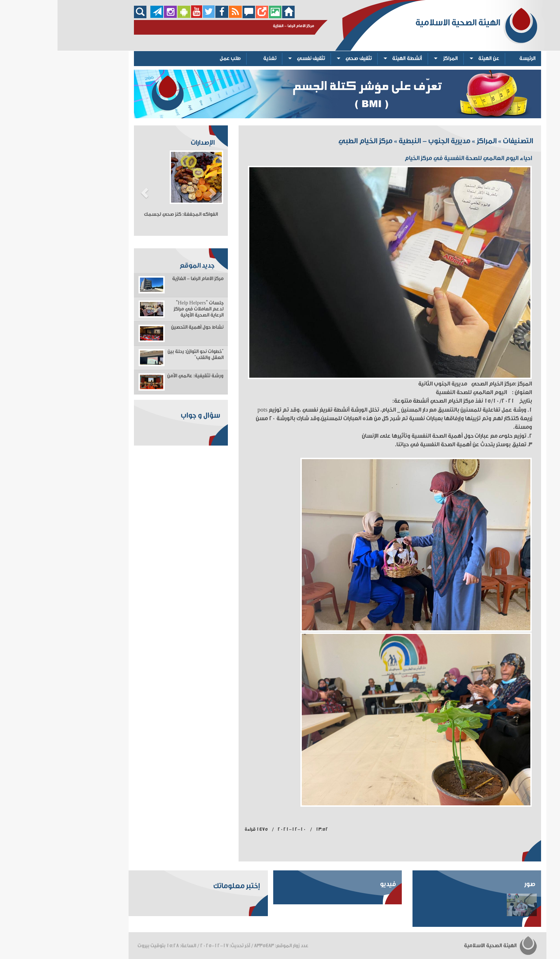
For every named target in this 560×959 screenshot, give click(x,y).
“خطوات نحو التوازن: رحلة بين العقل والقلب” (138, 355)
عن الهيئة (431, 58)
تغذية (212, 58)
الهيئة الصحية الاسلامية (443, 946)
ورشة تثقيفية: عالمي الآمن (138, 376)
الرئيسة (470, 58)
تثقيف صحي (301, 58)
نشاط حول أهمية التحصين (140, 327)
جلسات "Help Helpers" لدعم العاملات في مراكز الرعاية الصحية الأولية (141, 309)
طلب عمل (173, 58)
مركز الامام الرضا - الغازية (140, 279)
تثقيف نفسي (253, 58)
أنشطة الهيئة (350, 58)
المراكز (393, 58)
